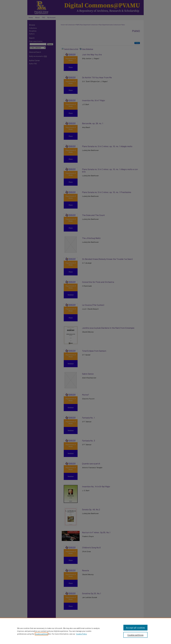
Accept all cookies (135, 628)
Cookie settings (41, 634)
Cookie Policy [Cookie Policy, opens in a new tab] (82, 634)
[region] (85, 631)
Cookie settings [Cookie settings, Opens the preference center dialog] (135, 635)
